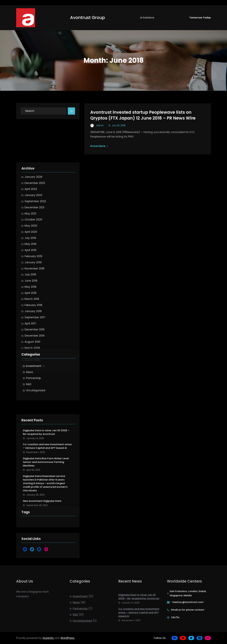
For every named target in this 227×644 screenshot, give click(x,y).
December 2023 (35, 289)
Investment (34, 392)
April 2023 (31, 295)
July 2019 (30, 344)
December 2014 (35, 441)
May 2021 (30, 319)
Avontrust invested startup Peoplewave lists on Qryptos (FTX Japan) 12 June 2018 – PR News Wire (143, 122)
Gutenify (49, 638)
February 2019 (33, 362)
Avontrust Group (88, 18)
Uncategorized (36, 416)
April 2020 (31, 337)
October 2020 (33, 325)
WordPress (68, 638)
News (30, 398)
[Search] (71, 113)
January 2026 (33, 282)
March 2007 (32, 460)
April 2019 (30, 356)
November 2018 (34, 374)
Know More (98, 153)
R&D (29, 410)
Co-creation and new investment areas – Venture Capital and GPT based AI (47, 497)
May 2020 (31, 331)
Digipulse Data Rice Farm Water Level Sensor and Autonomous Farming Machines (46, 513)
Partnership (33, 404)
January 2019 (33, 368)
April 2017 (30, 429)
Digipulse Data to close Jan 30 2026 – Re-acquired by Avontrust (46, 483)
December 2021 (34, 313)
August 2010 (32, 447)
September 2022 (35, 307)
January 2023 (33, 301)
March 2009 (32, 453)
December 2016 (35, 435)
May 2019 (30, 350)
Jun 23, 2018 (119, 132)
